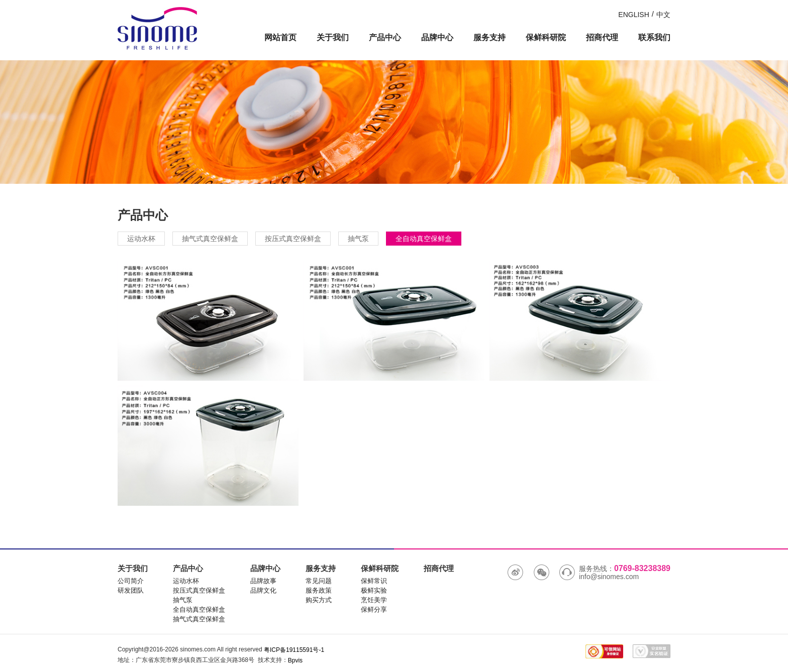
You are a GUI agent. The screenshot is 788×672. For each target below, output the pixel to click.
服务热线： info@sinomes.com (615, 572)
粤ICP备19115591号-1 (294, 650)
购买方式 (319, 600)
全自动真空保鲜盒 (424, 239)
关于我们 (333, 37)
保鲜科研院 (546, 37)
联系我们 (654, 37)
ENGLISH (633, 15)
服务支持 (489, 37)
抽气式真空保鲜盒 (210, 239)
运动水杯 (141, 239)
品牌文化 (263, 590)
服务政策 (319, 590)
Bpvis (295, 660)
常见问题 (319, 581)
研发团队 (131, 590)
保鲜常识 (374, 581)
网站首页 (280, 37)
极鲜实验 (374, 590)
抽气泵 (358, 239)
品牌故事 (263, 581)
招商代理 (602, 37)
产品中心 (385, 37)
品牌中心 (437, 37)
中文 (663, 15)
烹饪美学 (374, 600)
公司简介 (131, 581)
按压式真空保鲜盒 (293, 239)
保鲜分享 (374, 609)
